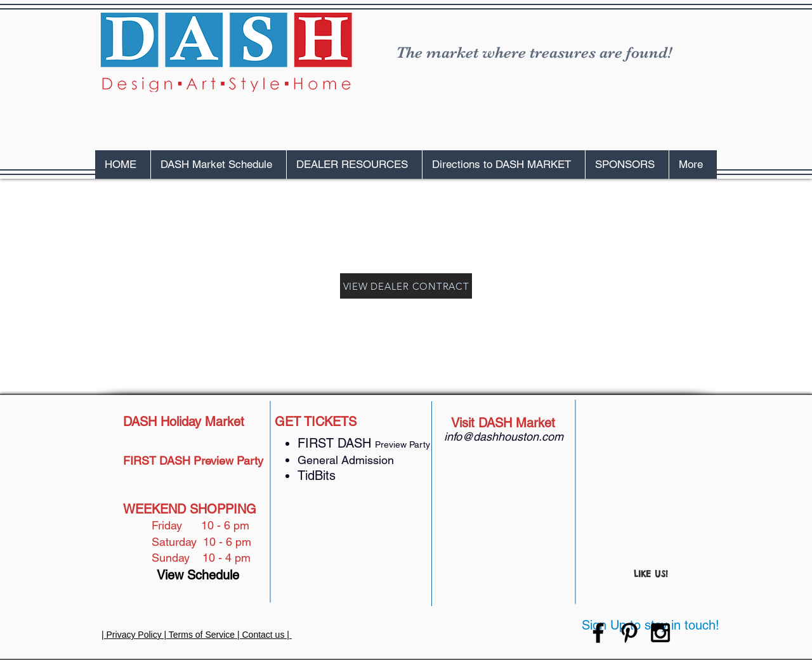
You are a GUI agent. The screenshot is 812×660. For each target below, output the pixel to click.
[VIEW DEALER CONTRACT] (406, 286)
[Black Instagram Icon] (660, 633)
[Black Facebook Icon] (598, 633)
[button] (218, 165)
